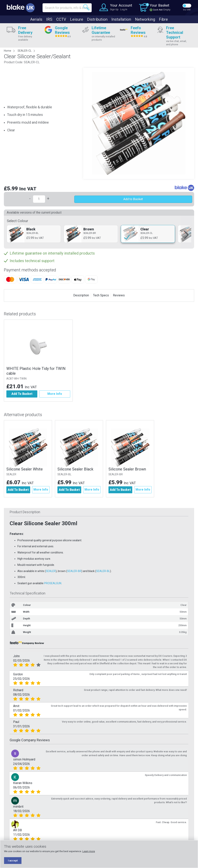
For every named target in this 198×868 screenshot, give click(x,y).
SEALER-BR (117, 474)
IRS (49, 19)
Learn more (89, 851)
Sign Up (114, 9)
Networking (145, 19)
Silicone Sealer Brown (129, 469)
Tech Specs (101, 295)
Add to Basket (133, 199)
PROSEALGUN (53, 583)
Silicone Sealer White (25, 469)
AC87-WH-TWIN (16, 379)
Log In (124, 9)
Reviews (119, 295)
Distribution (97, 19)
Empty (167, 10)
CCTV (61, 19)
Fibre (163, 19)
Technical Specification (28, 593)
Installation (121, 19)
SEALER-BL (65, 474)
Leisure (77, 19)
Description (81, 295)
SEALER (11, 474)
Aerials (36, 19)
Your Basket (159, 5)
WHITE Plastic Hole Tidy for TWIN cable (36, 371)
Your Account (121, 5)
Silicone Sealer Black (76, 469)
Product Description (25, 512)
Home (8, 51)
